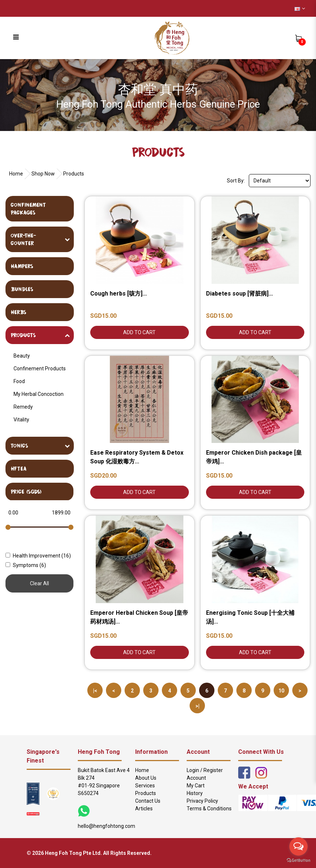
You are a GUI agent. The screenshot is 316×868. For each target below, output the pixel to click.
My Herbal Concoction (39, 394)
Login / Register (205, 770)
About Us (146, 778)
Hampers (22, 266)
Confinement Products (40, 369)
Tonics (19, 445)
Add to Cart (139, 332)
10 (281, 691)
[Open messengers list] (298, 846)
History (195, 793)
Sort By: (236, 181)
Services (145, 786)
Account (196, 778)
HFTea (19, 468)
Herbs (18, 312)
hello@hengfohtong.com (106, 826)
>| (197, 706)
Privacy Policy (202, 801)
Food (19, 381)
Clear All (39, 583)
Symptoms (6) (26, 565)
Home (16, 174)
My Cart (196, 786)
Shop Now (43, 174)
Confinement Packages (28, 209)
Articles (144, 809)
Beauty (22, 356)
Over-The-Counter (23, 239)
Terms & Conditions (209, 809)
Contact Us (148, 801)
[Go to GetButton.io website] (298, 861)
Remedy (23, 407)
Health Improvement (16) (38, 556)
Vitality (21, 420)
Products (74, 174)
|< (95, 691)
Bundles (22, 289)
